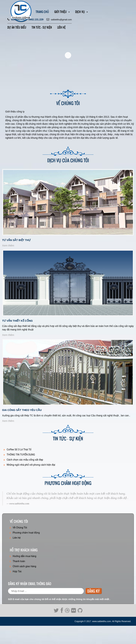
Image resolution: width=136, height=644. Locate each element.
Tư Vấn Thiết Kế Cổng (17, 321)
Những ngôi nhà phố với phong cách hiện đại (31, 465)
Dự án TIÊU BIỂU (17, 27)
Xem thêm (8, 245)
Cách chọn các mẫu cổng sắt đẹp (25, 460)
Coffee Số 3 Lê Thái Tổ (19, 450)
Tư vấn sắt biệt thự (16, 240)
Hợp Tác (17, 571)
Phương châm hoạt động (26, 533)
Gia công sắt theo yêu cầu (22, 410)
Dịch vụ (82, 12)
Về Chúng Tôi (20, 528)
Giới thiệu (62, 12)
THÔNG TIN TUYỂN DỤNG (21, 455)
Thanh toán (19, 561)
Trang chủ (42, 12)
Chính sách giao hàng (24, 566)
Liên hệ (61, 27)
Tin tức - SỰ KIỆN (42, 27)
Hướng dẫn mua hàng (24, 556)
